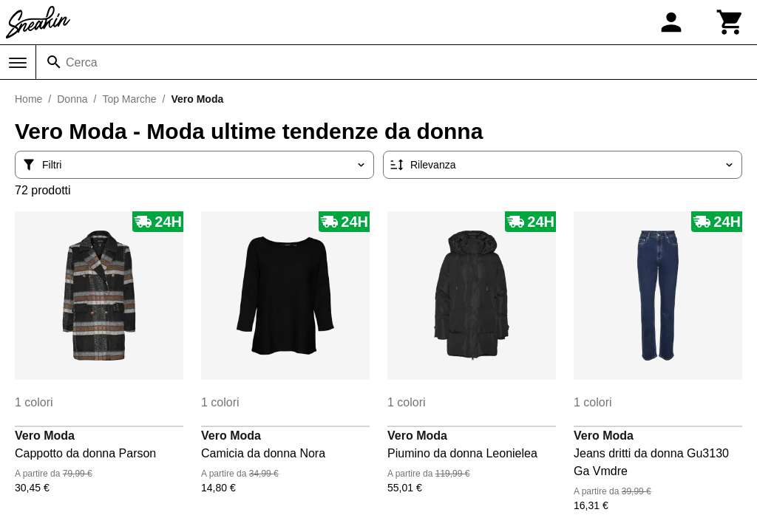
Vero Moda (45, 436)
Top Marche (129, 99)
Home (28, 99)
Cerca (82, 62)
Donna (72, 99)
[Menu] (18, 63)
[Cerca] (54, 62)
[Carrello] (730, 22)
